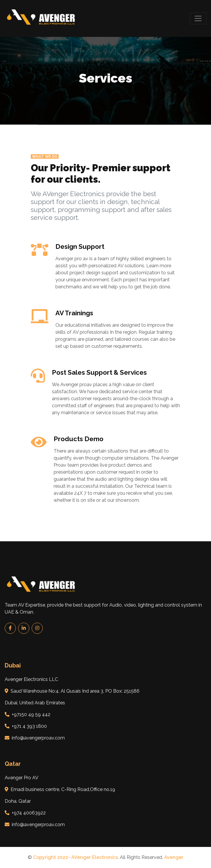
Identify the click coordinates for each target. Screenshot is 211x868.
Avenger (174, 857)
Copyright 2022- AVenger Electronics (75, 857)
